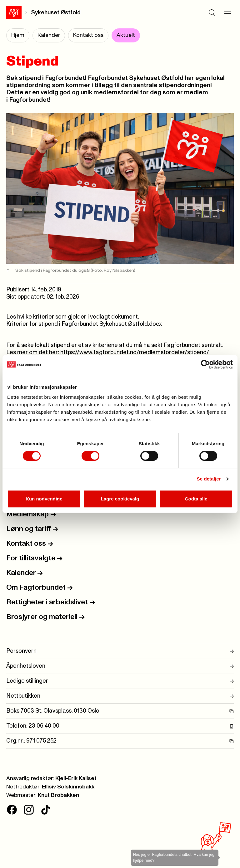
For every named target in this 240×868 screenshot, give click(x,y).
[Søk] (212, 12)
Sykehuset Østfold (56, 13)
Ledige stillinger (120, 681)
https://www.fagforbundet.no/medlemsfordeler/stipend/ (135, 352)
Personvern (120, 651)
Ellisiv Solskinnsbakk (68, 787)
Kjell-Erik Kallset (76, 778)
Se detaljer (209, 479)
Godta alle (196, 499)
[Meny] (227, 12)
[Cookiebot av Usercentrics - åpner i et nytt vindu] (205, 364)
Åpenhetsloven (120, 666)
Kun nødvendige (44, 499)
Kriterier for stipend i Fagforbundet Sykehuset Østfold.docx (84, 324)
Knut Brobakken (58, 795)
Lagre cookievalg (120, 499)
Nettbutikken (120, 696)
